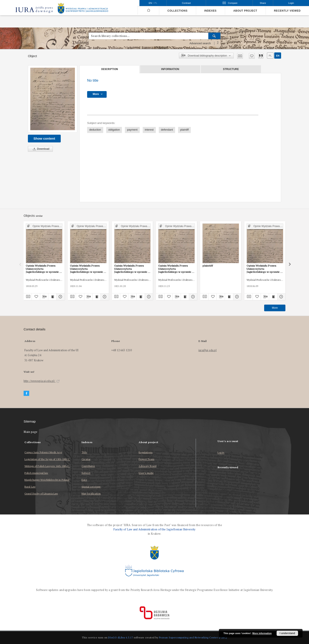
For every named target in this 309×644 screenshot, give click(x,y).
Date (84, 480)
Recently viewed (287, 11)
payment (132, 130)
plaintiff (185, 130)
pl (270, 56)
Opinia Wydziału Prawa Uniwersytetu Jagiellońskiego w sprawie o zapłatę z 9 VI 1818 (264, 269)
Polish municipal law (36, 473)
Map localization (91, 494)
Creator (86, 459)
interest (149, 130)
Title (84, 452)
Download (40, 149)
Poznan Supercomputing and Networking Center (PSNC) (193, 637)
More (275, 308)
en (278, 56)
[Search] (214, 36)
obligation (114, 130)
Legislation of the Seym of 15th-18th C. (47, 459)
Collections (177, 11)
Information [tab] (170, 69)
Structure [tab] (231, 69)
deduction (95, 130)
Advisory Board (148, 466)
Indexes (210, 11)
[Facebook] (26, 393)
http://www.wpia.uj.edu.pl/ (42, 381)
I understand (287, 633)
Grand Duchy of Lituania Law (41, 494)
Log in (221, 453)
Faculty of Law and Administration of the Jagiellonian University (154, 529)
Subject (86, 473)
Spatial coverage (91, 487)
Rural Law (30, 487)
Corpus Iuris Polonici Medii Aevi (43, 452)
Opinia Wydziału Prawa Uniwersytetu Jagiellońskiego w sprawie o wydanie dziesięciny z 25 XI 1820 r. (176, 269)
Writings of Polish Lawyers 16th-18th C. (47, 466)
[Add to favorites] (252, 56)
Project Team (146, 459)
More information (262, 633)
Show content (44, 138)
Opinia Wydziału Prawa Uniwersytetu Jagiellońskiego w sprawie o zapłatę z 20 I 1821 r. (132, 269)
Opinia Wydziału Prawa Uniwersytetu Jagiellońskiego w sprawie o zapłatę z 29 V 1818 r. (43, 269)
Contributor (88, 466)
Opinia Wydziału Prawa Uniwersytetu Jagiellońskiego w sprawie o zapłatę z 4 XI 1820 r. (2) (88, 269)
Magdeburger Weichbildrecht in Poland (47, 480)
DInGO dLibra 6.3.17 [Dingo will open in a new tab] (121, 637)
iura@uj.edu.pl (208, 350)
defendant (167, 130)
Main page (31, 432)
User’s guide (146, 473)
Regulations (145, 452)
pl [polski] (156, 3)
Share (263, 3)
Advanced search (200, 43)
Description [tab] (110, 69)
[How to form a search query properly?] (218, 43)
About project (245, 11)
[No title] (53, 99)
